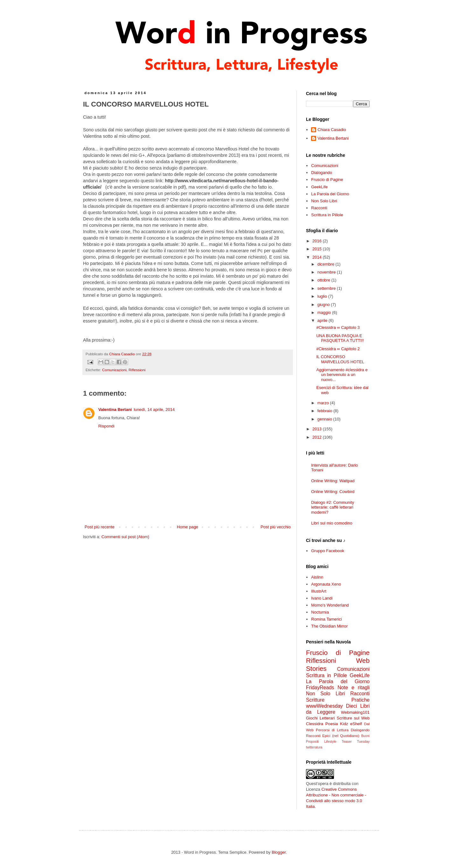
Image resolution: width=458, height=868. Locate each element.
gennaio (325, 419)
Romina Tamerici (326, 619)
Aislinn (317, 577)
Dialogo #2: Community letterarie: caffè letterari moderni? (333, 507)
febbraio (326, 411)
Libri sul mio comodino (332, 523)
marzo (324, 403)
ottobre (324, 280)
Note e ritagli (354, 687)
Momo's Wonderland (330, 605)
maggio (325, 312)
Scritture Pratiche (338, 700)
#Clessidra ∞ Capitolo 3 (338, 327)
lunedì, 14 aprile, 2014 (154, 410)
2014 (318, 257)
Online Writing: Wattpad (333, 481)
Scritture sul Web (353, 718)
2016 (318, 241)
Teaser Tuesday (356, 742)
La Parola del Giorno (330, 194)
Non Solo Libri (324, 201)
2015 (318, 249)
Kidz (344, 724)
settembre (327, 288)
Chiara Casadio (332, 130)
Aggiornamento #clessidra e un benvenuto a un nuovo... (342, 375)
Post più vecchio (276, 527)
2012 (318, 437)
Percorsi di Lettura (332, 730)
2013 (318, 429)
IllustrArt (319, 591)
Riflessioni (137, 370)
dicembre (326, 264)
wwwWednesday (324, 706)
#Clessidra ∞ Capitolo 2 (338, 349)
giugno (324, 305)
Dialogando (322, 173)
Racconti (319, 208)
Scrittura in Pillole (327, 215)
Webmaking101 (355, 712)
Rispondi (106, 426)
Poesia (332, 724)
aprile (323, 320)
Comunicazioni (114, 370)
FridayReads (320, 687)
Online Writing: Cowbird (333, 492)
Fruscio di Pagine (327, 180)
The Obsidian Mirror (329, 626)
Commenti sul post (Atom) (125, 537)
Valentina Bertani (115, 410)
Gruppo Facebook (328, 551)
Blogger (279, 852)
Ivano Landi (322, 598)
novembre (327, 272)
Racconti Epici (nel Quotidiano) (333, 736)
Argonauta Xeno (326, 584)
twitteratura (314, 747)
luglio (323, 296)
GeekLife (319, 187)
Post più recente (100, 527)
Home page (187, 527)
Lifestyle (330, 742)
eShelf (356, 724)
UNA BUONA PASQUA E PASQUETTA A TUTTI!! (340, 338)
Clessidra (315, 724)
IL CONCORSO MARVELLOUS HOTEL (340, 359)
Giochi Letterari (320, 718)
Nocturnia (320, 612)
